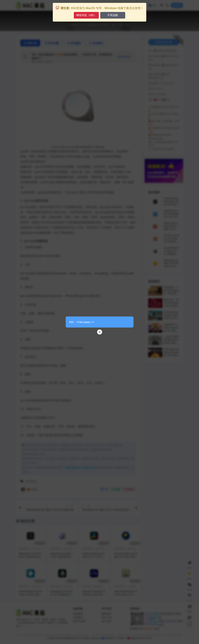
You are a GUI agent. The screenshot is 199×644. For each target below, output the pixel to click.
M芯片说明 (79, 621)
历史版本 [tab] (96, 43)
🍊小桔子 (29, 490)
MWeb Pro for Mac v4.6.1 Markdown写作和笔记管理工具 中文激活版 (31, 558)
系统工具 (68, 549)
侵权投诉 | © (111, 638)
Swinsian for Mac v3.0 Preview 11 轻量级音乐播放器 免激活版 (171, 266)
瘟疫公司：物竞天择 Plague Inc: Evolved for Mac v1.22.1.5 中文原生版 (172, 307)
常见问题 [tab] (52, 43)
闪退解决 (78, 617)
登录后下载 (164, 42)
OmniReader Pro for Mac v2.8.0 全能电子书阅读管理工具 (30, 594)
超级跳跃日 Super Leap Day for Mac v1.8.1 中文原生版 (171, 330)
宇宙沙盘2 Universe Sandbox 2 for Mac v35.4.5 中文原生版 (172, 355)
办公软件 (104, 25)
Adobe (88, 586)
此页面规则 (171, 621)
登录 (177, 5)
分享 (104, 489)
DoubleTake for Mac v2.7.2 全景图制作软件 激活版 (172, 252)
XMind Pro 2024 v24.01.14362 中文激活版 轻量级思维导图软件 (172, 229)
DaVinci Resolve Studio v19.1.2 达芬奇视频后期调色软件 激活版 (94, 558)
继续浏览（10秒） (86, 15)
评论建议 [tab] (74, 43)
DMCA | (122, 638)
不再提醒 (113, 15)
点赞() (129, 489)
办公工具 (31, 481)
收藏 (116, 489)
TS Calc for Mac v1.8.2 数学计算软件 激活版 (172, 240)
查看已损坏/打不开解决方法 (81, 467)
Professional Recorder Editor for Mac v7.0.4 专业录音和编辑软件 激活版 (171, 206)
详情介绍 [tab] (30, 43)
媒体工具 (100, 549)
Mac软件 (94, 25)
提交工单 (107, 617)
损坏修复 (78, 614)
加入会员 (107, 621)
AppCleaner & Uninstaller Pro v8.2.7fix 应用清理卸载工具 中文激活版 (172, 218)
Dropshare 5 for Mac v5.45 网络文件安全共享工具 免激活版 (62, 594)
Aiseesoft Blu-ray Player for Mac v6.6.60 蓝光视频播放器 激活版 (126, 558)
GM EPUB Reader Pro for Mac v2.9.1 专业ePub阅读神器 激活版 (126, 596)
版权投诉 (107, 614)
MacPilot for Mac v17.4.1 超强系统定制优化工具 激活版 (62, 557)
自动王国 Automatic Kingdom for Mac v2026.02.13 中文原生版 (171, 318)
